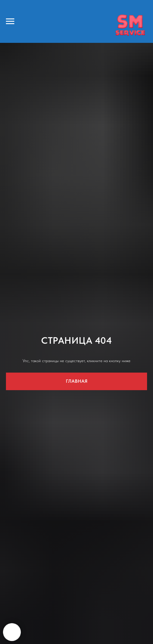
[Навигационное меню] (10, 21)
